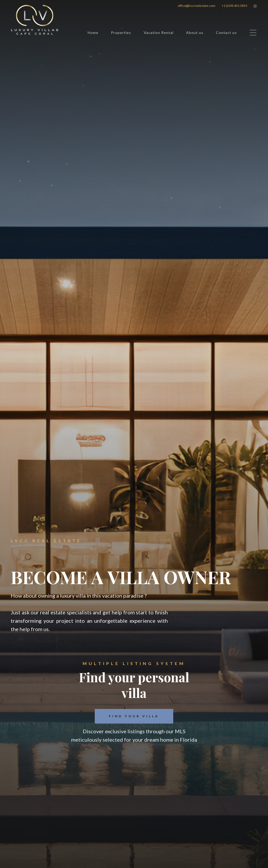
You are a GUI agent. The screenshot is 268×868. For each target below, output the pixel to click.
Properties (121, 33)
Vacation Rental (159, 33)
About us (195, 33)
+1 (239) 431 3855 (234, 6)
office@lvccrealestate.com (197, 6)
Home (93, 33)
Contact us (226, 33)
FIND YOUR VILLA (134, 716)
